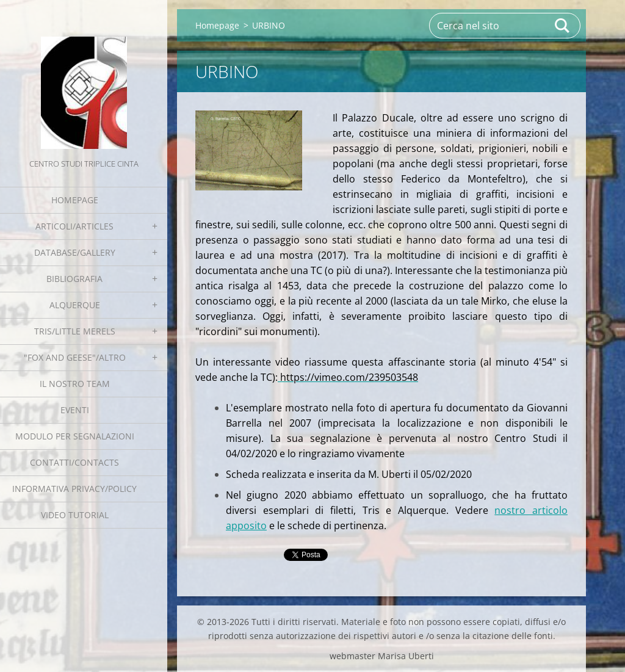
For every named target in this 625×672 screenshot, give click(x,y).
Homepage (75, 200)
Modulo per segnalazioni (75, 436)
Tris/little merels (75, 331)
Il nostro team (75, 384)
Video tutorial (75, 515)
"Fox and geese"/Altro (75, 357)
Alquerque (75, 305)
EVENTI (75, 410)
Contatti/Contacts (74, 462)
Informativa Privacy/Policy (74, 489)
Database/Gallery (75, 252)
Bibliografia (74, 279)
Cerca (563, 26)
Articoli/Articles (74, 226)
